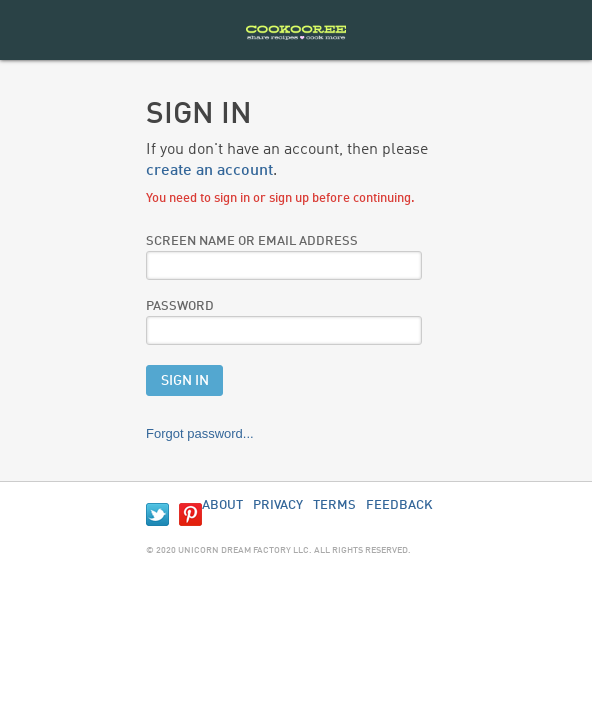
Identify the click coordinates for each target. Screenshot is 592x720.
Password (180, 306)
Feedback (399, 505)
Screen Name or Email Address (252, 241)
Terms (334, 505)
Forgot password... (200, 433)
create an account (209, 171)
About (222, 505)
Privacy (278, 505)
